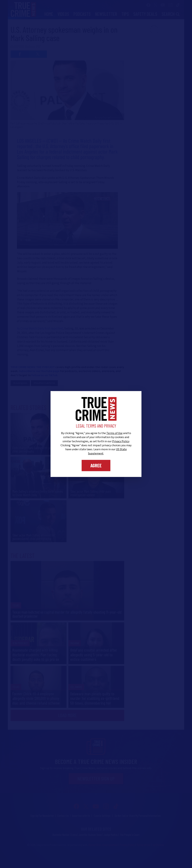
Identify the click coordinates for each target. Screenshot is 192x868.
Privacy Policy (121, 441)
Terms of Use (114, 433)
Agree (96, 465)
